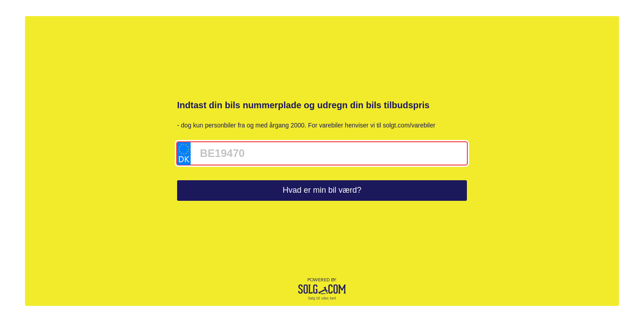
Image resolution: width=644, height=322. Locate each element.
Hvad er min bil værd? (322, 190)
